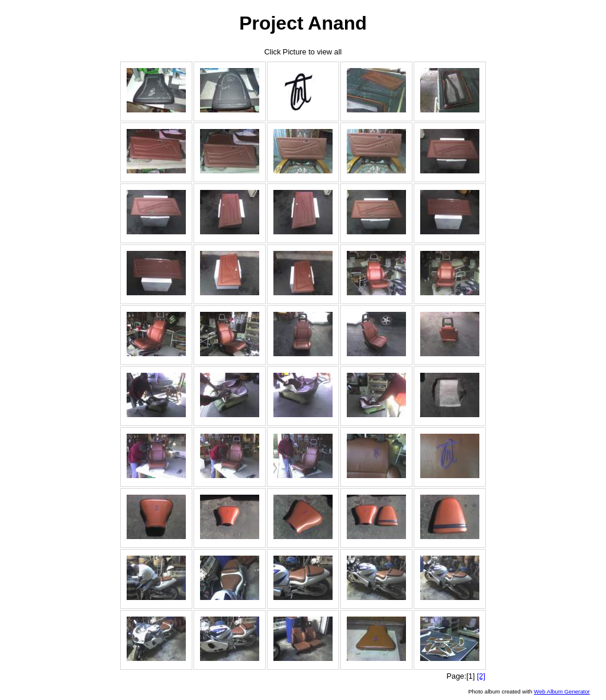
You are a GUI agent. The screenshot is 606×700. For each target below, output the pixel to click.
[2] (481, 676)
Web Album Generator (562, 691)
